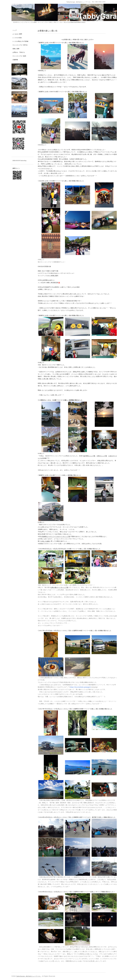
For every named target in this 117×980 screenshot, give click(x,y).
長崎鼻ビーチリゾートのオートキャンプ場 (56, 537)
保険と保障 (16, 49)
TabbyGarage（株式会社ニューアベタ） (29, 976)
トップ (15, 30)
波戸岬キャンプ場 (89, 456)
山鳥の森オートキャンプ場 (59, 587)
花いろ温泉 (46, 541)
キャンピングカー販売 (19, 56)
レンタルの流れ (17, 38)
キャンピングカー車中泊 (20, 45)
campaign (84, 687)
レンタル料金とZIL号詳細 (20, 41)
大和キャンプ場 (102, 456)
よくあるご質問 (17, 34)
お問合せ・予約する (19, 52)
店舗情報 (15, 60)
